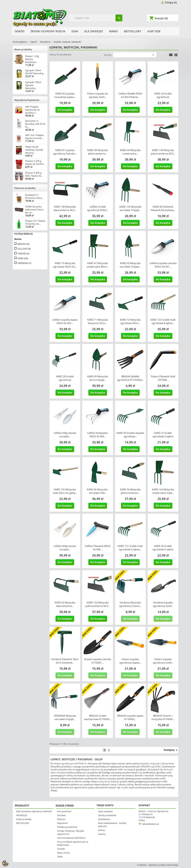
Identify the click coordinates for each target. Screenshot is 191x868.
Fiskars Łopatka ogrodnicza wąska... (130, 661)
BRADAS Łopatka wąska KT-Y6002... (130, 717)
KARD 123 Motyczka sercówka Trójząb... (130, 208)
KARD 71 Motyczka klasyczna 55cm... (98, 321)
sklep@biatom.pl (151, 824)
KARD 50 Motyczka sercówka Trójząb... (130, 265)
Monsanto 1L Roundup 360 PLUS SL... (35, 124)
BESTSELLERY (133, 31)
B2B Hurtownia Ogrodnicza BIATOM (34, 811)
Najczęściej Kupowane (27, 100)
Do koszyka (65, 110)
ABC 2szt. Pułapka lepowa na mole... (34, 137)
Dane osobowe (105, 811)
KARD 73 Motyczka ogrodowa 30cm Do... (65, 265)
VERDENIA (24, 263)
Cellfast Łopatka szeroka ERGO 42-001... (163, 265)
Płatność (61, 819)
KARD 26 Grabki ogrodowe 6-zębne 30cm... (163, 549)
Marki (113, 31)
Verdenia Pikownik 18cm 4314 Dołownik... (65, 661)
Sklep (60, 857)
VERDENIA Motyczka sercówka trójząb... (65, 717)
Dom (75, 31)
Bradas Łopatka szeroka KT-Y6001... (98, 661)
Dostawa (61, 815)
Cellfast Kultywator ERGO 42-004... (98, 435)
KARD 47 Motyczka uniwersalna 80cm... (98, 265)
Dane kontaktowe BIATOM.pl (71, 838)
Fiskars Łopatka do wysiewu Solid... (98, 95)
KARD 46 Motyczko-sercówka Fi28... (98, 491)
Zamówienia (104, 819)
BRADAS (24, 244)
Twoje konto (105, 805)
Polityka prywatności (67, 827)
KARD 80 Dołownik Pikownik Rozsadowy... (163, 208)
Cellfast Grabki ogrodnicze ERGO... (98, 208)
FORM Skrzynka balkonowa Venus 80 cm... (34, 210)
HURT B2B (154, 31)
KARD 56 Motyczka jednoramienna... (130, 491)
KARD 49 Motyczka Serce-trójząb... (98, 378)
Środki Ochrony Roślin (48, 31)
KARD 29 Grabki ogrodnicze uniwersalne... (163, 97)
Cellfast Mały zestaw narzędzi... (65, 435)
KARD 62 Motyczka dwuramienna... (65, 604)
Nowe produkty (23, 49)
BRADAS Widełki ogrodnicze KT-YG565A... (130, 378)
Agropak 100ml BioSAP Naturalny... (35, 72)
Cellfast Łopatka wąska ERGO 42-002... (65, 321)
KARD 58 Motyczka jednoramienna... (98, 152)
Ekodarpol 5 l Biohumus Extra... (34, 196)
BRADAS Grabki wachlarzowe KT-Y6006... (98, 717)
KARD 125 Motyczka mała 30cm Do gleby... (65, 491)
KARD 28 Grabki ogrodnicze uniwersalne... (65, 380)
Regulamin (63, 823)
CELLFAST (24, 249)
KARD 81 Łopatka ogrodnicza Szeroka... (65, 152)
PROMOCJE (22, 815)
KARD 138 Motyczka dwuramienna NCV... (65, 208)
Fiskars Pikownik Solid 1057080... (163, 378)
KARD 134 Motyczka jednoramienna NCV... (163, 152)
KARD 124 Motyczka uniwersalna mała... (163, 491)
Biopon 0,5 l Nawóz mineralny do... (35, 222)
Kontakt (61, 849)
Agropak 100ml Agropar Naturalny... (33, 85)
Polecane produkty (25, 188)
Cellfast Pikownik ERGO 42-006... (98, 548)
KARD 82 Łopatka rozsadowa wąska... (65, 95)
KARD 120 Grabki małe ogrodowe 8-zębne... (163, 321)
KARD (23, 258)
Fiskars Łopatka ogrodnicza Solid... (163, 661)
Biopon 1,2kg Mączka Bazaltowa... (32, 59)
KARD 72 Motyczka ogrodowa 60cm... (130, 321)
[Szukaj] (96, 18)
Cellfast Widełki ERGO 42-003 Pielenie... (130, 95)
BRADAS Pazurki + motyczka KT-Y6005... (163, 717)
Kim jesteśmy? (64, 811)
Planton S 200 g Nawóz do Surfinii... (35, 162)
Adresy (101, 830)
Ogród (20, 31)
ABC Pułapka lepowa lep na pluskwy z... (32, 110)
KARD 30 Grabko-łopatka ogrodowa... (130, 435)
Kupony (102, 834)
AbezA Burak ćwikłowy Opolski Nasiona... (34, 150)
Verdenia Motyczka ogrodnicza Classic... (130, 604)
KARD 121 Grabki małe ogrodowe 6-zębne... (130, 548)
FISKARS (23, 253)
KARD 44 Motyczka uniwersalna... (130, 152)
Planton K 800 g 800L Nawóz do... (34, 174)
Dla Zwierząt (94, 31)
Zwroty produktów (107, 815)
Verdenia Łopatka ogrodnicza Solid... (163, 604)
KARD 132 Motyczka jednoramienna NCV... (98, 604)
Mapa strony (63, 853)
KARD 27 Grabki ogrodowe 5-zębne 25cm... (163, 436)
